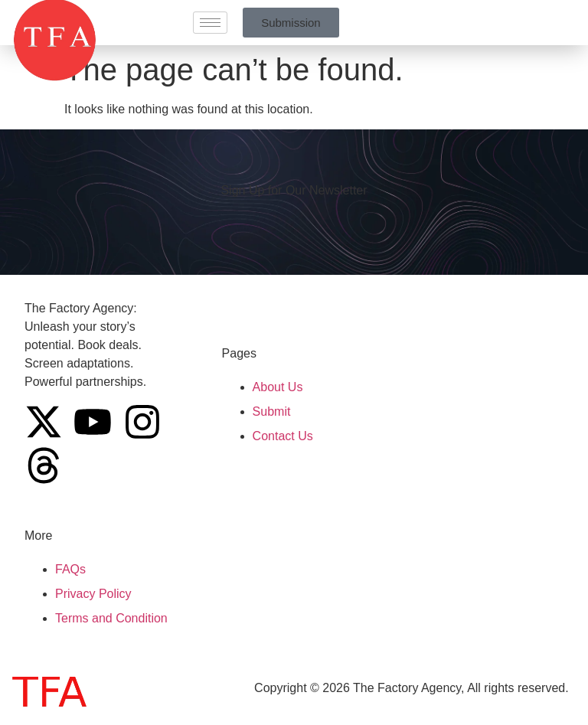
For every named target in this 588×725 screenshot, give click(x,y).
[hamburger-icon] (210, 23)
